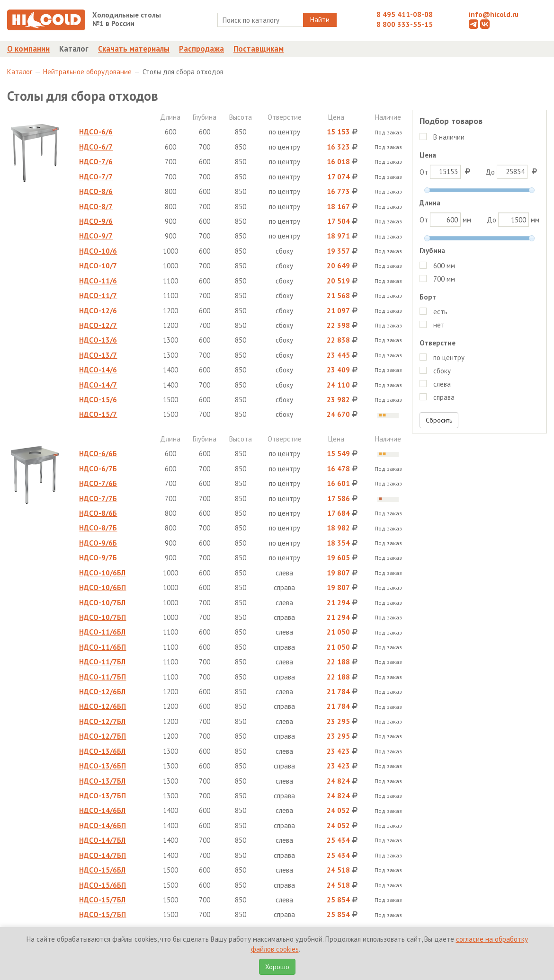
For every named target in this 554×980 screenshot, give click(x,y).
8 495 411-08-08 (405, 14)
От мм (445, 220)
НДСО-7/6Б (98, 483)
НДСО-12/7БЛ (102, 721)
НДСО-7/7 (96, 177)
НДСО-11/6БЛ (102, 632)
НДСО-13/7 (98, 355)
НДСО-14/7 (98, 385)
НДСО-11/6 (98, 281)
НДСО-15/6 (98, 400)
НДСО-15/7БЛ (102, 900)
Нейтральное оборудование (87, 72)
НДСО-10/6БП (103, 587)
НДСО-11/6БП (103, 647)
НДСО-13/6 (98, 340)
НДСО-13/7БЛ (102, 781)
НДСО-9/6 (96, 221)
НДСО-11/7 (98, 296)
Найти (320, 20)
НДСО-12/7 (98, 325)
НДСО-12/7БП (103, 736)
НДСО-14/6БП (103, 825)
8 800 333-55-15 (405, 24)
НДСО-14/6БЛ (102, 810)
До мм (513, 220)
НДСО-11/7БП (103, 677)
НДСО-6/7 (96, 147)
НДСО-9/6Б (98, 543)
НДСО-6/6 (96, 132)
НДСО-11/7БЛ (102, 662)
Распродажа (201, 49)
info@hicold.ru (494, 14)
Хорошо (277, 967)
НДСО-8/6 (96, 191)
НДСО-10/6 (98, 251)
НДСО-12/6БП (103, 706)
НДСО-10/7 (98, 266)
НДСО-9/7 (96, 236)
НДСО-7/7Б (98, 499)
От (446, 172)
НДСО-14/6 (98, 370)
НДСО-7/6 (96, 162)
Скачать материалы (134, 49)
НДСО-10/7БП (103, 617)
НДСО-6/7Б (98, 469)
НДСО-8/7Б (98, 528)
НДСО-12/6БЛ (102, 692)
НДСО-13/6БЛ (102, 751)
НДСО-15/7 (98, 414)
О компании (28, 49)
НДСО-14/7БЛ (102, 840)
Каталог (74, 49)
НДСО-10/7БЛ (102, 603)
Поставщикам (259, 49)
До (512, 172)
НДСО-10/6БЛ (102, 573)
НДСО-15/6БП (103, 885)
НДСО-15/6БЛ (102, 870)
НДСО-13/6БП (103, 766)
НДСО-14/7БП (103, 855)
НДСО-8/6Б (98, 513)
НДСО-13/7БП (103, 796)
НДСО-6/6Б (98, 454)
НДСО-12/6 (98, 311)
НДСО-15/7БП (103, 914)
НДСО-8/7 (96, 207)
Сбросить (439, 420)
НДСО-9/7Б (98, 558)
